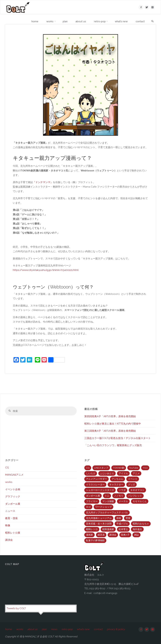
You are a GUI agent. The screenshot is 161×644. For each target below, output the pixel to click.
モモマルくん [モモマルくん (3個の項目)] (140, 501)
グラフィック (13, 497)
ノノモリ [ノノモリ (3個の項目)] (119, 496)
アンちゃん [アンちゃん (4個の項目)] (117, 479)
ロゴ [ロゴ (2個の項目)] (88, 507)
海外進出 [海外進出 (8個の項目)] (137, 529)
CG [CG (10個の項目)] (88, 468)
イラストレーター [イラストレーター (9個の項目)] (95, 485)
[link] (152, 22)
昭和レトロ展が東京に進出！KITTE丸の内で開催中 (113, 424)
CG (7, 468)
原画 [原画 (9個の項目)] (119, 518)
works (9, 482)
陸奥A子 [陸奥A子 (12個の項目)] (125, 535)
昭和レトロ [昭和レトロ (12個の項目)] (92, 529)
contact (98, 629)
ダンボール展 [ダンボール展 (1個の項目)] (93, 496)
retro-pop (67, 629)
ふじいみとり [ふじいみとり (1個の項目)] (107, 473)
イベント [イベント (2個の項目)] (133, 479)
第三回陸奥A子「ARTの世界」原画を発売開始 (110, 431)
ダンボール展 (13, 504)
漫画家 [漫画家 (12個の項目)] (89, 535)
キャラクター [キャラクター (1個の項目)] (116, 485)
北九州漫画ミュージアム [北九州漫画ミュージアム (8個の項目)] (99, 518)
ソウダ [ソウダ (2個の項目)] (122, 490)
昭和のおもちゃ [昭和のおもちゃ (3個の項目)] (141, 524)
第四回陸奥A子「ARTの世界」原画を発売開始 (110, 416)
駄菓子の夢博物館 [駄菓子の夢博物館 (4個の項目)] (95, 540)
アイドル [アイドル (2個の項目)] (123, 473)
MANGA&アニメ (14, 475)
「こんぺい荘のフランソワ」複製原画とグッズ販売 (113, 445)
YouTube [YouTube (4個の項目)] (134, 468)
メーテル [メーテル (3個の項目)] (123, 501)
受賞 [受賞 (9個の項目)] (128, 518)
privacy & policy (116, 629)
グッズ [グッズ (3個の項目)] (131, 485)
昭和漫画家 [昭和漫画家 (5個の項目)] (108, 529)
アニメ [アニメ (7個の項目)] (136, 473)
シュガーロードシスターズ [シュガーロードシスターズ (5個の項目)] (100, 490)
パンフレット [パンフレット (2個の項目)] (135, 496)
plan (44, 629)
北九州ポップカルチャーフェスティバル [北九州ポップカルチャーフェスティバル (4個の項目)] (107, 512)
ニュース (10, 511)
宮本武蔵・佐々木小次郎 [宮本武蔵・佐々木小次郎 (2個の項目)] (99, 524)
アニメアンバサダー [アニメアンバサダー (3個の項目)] (96, 479)
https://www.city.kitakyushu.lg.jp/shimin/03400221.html (46, 270)
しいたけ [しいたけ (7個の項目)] (91, 473)
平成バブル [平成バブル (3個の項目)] (122, 524)
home (8, 629)
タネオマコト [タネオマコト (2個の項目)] (137, 490)
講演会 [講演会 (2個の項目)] (113, 535)
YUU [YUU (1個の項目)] (145, 468)
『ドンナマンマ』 (43, 182)
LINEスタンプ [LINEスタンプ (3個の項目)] (101, 468)
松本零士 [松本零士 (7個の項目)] (123, 529)
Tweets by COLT (16, 608)
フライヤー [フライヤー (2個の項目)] (92, 501)
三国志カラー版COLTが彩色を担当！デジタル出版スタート (117, 438)
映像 (8, 525)
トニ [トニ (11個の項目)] (107, 496)
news (54, 629)
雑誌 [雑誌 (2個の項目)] (136, 535)
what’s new (83, 629)
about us (32, 629)
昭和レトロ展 (13, 533)
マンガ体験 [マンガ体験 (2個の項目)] (108, 501)
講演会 (9, 540)
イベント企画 (13, 489)
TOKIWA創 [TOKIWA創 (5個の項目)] (119, 468)
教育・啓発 (11, 518)
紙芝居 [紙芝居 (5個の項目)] (101, 535)
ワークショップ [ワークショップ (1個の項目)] (103, 507)
